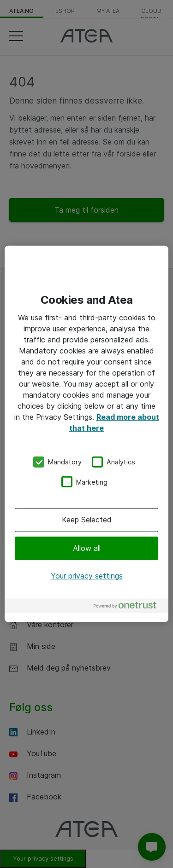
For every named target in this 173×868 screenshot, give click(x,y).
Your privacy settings (87, 576)
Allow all (87, 548)
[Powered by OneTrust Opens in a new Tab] (129, 607)
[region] (86, 434)
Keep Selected (87, 520)
